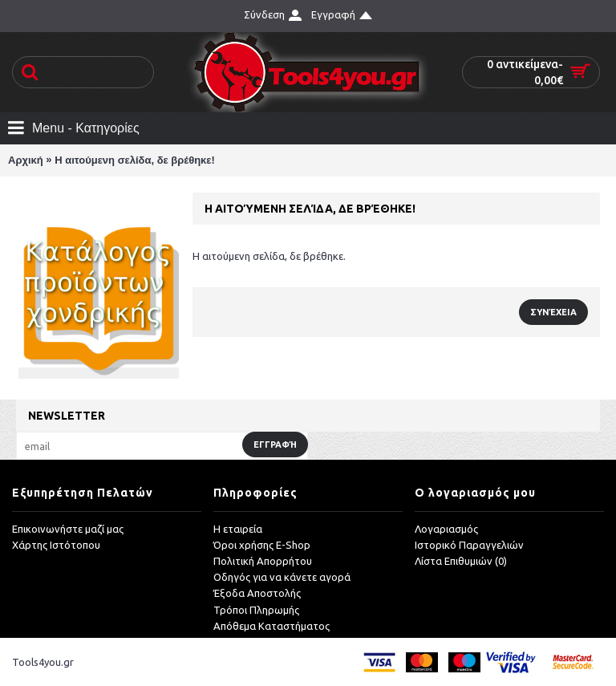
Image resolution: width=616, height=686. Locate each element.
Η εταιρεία (238, 529)
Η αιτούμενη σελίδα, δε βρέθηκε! (135, 160)
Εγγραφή (275, 444)
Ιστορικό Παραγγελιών (469, 545)
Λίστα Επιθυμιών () (461, 561)
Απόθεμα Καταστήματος (272, 626)
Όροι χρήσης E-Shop (262, 545)
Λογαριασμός (446, 529)
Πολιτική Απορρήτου (263, 561)
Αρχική (26, 160)
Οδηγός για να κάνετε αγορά (282, 577)
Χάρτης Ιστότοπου (56, 545)
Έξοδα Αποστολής (257, 593)
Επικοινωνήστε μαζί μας (68, 529)
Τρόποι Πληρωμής (256, 610)
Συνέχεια (553, 312)
